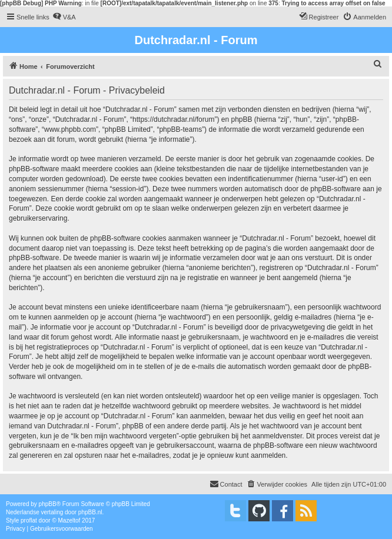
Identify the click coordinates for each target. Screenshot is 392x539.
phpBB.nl (90, 512)
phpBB (48, 504)
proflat (29, 520)
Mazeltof (69, 520)
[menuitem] (64, 17)
